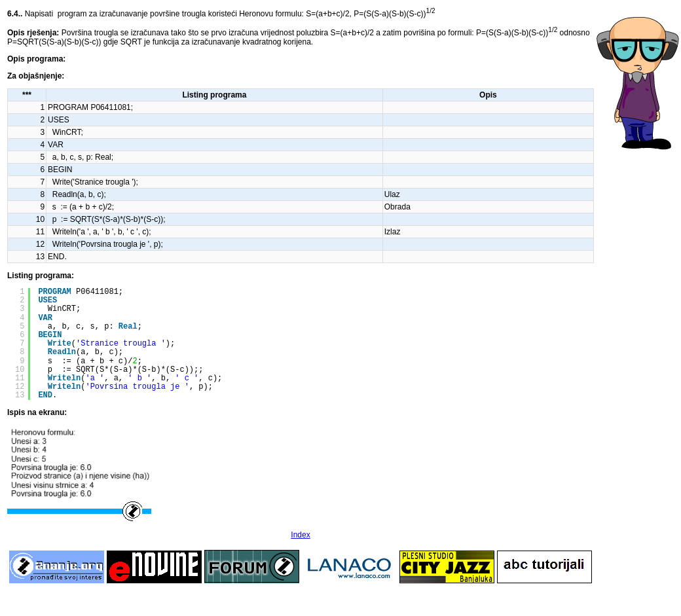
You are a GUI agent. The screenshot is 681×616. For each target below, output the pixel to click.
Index (300, 535)
